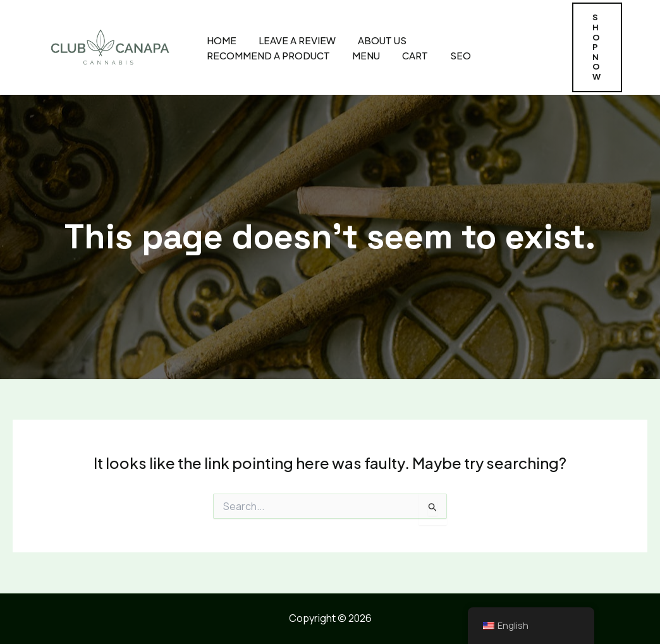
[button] (597, 47)
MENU (366, 55)
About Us (382, 40)
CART (415, 55)
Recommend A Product (268, 55)
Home (222, 40)
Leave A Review (297, 40)
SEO (461, 55)
